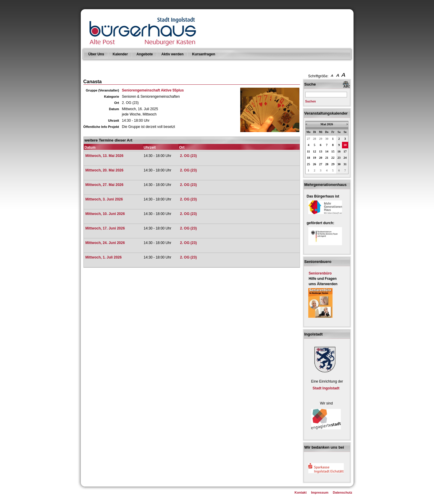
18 (308, 158)
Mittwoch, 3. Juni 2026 (104, 199)
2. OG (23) (189, 156)
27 (308, 139)
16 (339, 151)
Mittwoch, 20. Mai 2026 (105, 170)
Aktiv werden (173, 54)
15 (333, 151)
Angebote (145, 54)
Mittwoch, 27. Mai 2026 (105, 185)
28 (315, 139)
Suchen (311, 101)
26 (315, 164)
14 (327, 151)
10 (345, 145)
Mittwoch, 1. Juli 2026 (104, 257)
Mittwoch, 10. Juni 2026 (105, 214)
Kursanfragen (204, 54)
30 (327, 139)
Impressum (320, 492)
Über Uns (96, 54)
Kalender (120, 54)
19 (315, 158)
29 (321, 139)
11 (309, 151)
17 (345, 151)
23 (339, 158)
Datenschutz (342, 492)
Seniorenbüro (320, 273)
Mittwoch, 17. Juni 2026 (105, 228)
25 (308, 164)
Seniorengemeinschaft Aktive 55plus (153, 90)
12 (315, 151)
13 (321, 151)
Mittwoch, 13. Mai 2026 (105, 156)
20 (321, 158)
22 (333, 158)
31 (345, 164)
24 (345, 158)
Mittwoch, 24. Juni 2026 (105, 243)
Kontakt (300, 492)
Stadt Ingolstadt (326, 388)
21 (327, 158)
